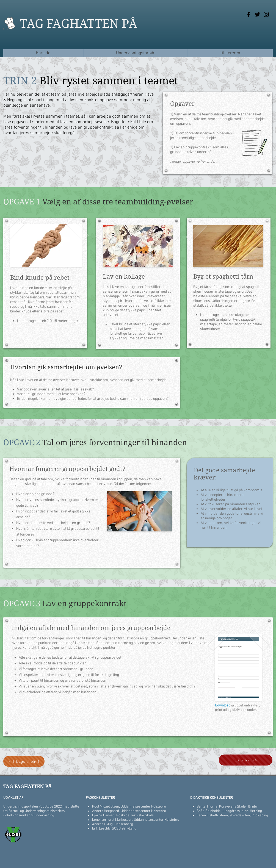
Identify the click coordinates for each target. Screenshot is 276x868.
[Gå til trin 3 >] (246, 760)
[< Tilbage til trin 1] (24, 761)
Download (223, 706)
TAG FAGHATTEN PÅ (78, 24)
